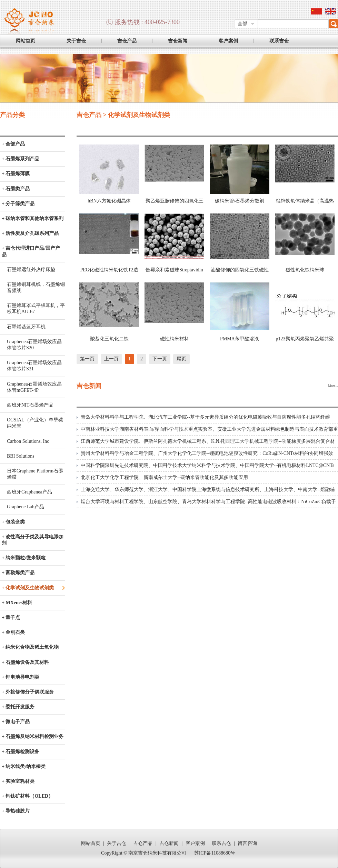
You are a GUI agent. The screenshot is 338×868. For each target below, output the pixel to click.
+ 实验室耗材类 (18, 781)
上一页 (111, 359)
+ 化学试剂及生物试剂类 (28, 588)
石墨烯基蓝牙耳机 (26, 327)
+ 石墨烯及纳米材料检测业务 (33, 736)
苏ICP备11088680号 (215, 853)
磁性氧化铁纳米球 (305, 270)
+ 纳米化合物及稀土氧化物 (30, 647)
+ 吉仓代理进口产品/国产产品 (31, 251)
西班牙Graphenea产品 (29, 492)
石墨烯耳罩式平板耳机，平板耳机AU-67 (36, 308)
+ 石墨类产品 (16, 189)
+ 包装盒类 (13, 522)
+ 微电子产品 (16, 722)
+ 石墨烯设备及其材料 (25, 662)
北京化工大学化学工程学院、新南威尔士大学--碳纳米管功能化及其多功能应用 (164, 477)
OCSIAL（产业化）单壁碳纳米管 (35, 423)
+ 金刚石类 (13, 632)
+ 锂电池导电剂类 (21, 677)
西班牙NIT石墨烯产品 (30, 405)
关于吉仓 (76, 41)
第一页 (87, 359)
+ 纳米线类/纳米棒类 (24, 766)
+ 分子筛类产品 (18, 204)
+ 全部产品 (13, 144)
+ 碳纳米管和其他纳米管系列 (33, 218)
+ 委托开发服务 (18, 707)
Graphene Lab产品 (26, 507)
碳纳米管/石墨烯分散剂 (240, 201)
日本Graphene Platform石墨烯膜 (35, 474)
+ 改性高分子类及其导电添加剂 (33, 540)
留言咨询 (247, 843)
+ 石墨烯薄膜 (16, 174)
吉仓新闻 (178, 41)
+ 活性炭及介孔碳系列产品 (30, 233)
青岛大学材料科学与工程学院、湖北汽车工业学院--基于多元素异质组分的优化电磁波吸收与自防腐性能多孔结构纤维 (205, 417)
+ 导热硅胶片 (16, 811)
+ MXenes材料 (17, 603)
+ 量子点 (11, 617)
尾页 (181, 359)
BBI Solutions (21, 456)
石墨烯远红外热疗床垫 (31, 270)
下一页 (160, 359)
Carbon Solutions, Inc (28, 441)
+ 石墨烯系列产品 (21, 159)
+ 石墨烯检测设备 (21, 752)
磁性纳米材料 (175, 339)
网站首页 (26, 41)
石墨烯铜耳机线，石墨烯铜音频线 (36, 287)
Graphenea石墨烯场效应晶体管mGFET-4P (34, 387)
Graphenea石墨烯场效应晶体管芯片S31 (34, 366)
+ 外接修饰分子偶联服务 (28, 692)
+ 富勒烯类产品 (18, 573)
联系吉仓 (279, 41)
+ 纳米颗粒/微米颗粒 (24, 558)
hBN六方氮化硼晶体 (109, 201)
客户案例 (228, 41)
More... (333, 386)
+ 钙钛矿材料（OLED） (27, 796)
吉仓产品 (127, 41)
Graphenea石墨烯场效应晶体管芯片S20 (34, 345)
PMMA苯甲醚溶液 (240, 339)
